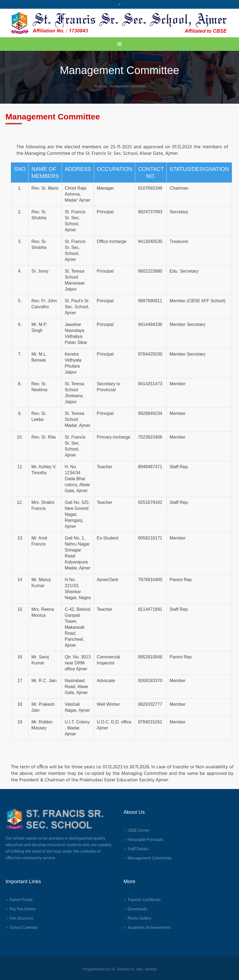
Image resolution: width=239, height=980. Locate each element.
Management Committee (149, 858)
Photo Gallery (139, 919)
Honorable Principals (145, 840)
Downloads (137, 909)
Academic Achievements (149, 928)
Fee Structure (21, 919)
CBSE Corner (138, 831)
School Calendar (24, 928)
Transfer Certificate (144, 900)
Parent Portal (21, 900)
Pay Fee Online (22, 909)
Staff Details (138, 849)
